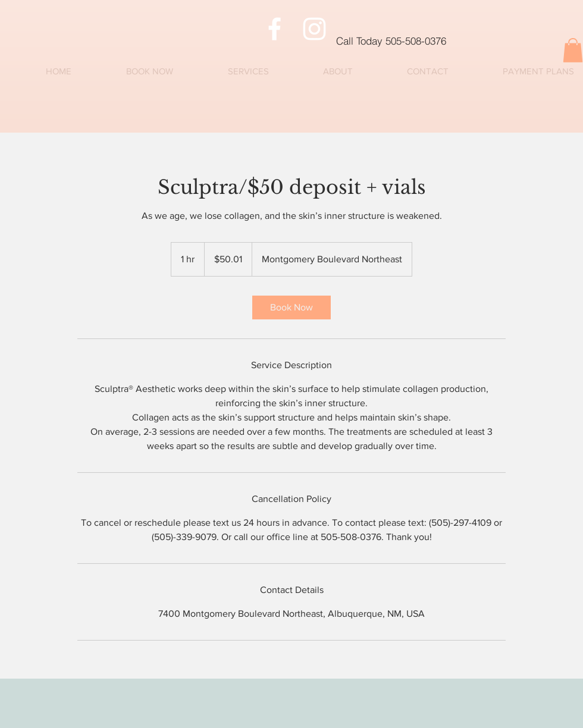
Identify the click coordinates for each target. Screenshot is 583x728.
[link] (291, 307)
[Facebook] (275, 29)
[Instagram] (314, 29)
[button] (573, 50)
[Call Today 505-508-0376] (454, 40)
